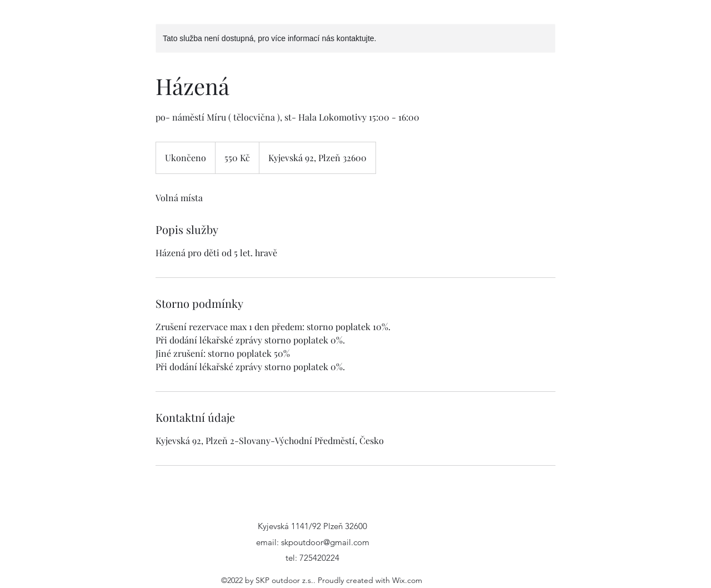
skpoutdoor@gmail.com (325, 542)
